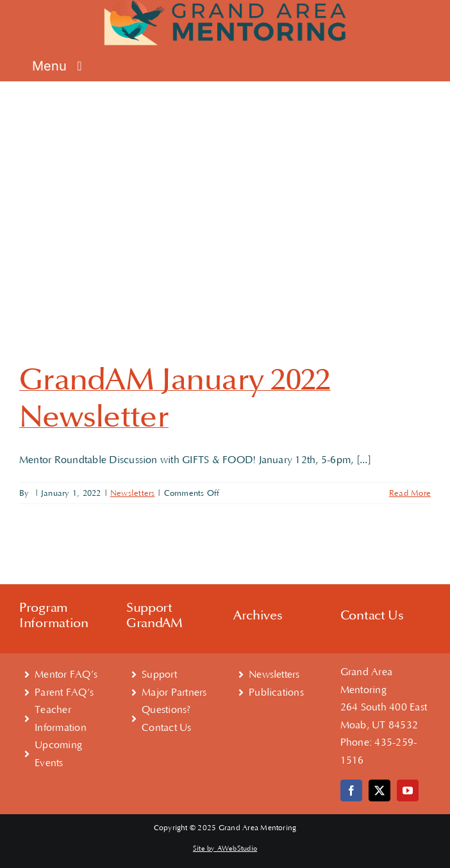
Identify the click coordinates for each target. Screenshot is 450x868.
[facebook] (351, 790)
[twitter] (379, 790)
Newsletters (133, 493)
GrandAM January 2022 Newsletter (175, 398)
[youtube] (408, 790)
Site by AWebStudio (225, 849)
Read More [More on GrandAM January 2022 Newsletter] (410, 493)
